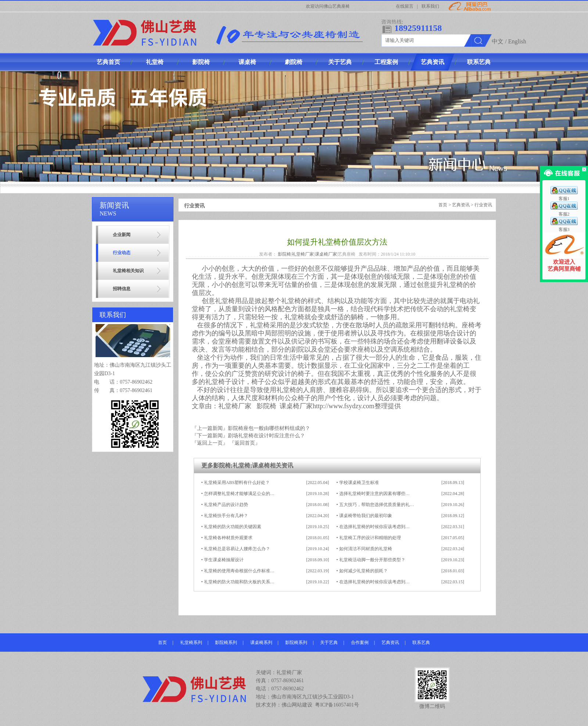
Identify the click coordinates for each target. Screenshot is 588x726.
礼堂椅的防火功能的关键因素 (233, 527)
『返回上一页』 (210, 443)
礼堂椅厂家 (303, 254)
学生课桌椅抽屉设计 (224, 560)
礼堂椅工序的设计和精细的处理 (370, 538)
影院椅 (284, 254)
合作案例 (360, 643)
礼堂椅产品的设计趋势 (226, 505)
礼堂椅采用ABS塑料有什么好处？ (237, 483)
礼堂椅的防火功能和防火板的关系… (239, 582)
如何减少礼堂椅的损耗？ (363, 571)
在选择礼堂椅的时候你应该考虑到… (374, 527)
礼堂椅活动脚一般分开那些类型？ (372, 560)
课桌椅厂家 (326, 254)
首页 (443, 205)
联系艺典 (421, 643)
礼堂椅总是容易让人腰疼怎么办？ (237, 549)
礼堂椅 (241, 465)
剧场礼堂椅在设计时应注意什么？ (266, 436)
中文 (498, 41)
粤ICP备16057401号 (337, 705)
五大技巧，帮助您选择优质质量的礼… (377, 505)
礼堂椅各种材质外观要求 (228, 538)
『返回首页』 (245, 443)
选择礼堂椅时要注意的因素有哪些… (374, 494)
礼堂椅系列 (191, 643)
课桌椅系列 (261, 643)
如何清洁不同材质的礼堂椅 (366, 549)
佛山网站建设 (297, 705)
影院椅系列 (226, 643)
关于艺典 (329, 643)
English (517, 41)
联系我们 (430, 6)
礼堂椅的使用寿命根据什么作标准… (239, 571)
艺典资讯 (461, 205)
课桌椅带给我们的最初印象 (366, 516)
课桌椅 (261, 465)
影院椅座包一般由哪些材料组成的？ (269, 428)
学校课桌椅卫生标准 (359, 483)
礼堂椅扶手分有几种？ (226, 516)
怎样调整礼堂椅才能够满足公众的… (239, 494)
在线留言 (405, 6)
